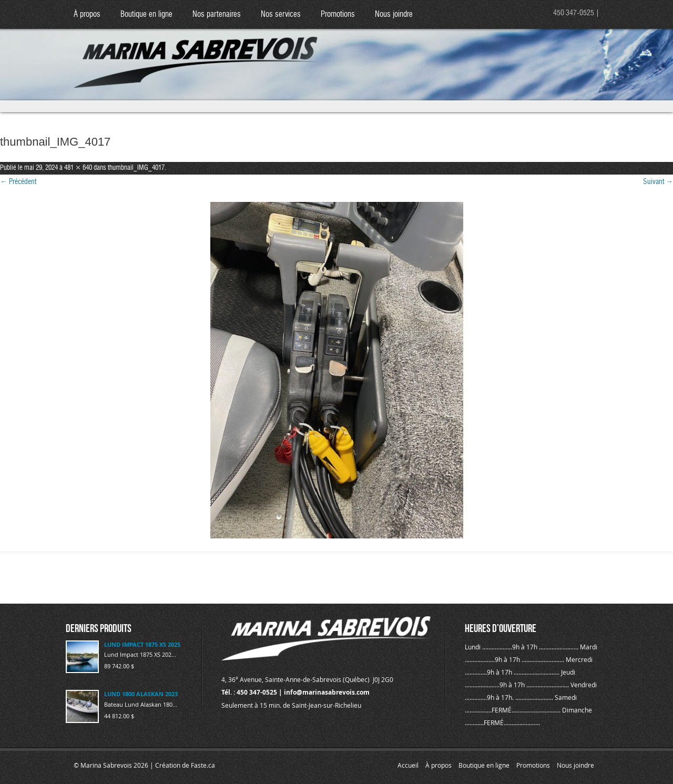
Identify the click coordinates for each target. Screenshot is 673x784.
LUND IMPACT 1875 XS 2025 (142, 644)
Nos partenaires (217, 14)
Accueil (408, 765)
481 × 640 (78, 168)
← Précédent (18, 182)
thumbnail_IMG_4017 (136, 168)
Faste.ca (203, 765)
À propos (87, 14)
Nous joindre (394, 14)
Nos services (281, 14)
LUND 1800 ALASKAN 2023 (141, 694)
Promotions (338, 14)
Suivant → (658, 182)
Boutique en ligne (146, 14)
